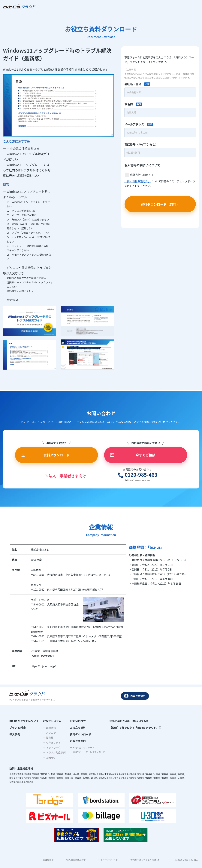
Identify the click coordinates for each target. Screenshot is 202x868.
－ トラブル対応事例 (53, 752)
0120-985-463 (129, 477)
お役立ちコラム (51, 721)
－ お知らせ (48, 757)
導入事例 (15, 734)
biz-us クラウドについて (24, 721)
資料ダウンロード (78, 734)
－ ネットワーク (50, 747)
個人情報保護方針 (76, 859)
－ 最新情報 (48, 727)
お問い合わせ (75, 721)
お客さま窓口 (135, 696)
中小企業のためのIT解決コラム (129, 721)
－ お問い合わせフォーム (81, 748)
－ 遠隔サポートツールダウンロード (87, 753)
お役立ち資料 (75, 728)
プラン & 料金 (18, 728)
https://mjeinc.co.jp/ (43, 668)
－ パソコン (48, 733)
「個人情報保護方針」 (137, 182)
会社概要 (49, 859)
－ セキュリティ (50, 742)
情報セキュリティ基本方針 (144, 859)
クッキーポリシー (108, 859)
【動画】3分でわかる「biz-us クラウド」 (136, 728)
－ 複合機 (47, 737)
